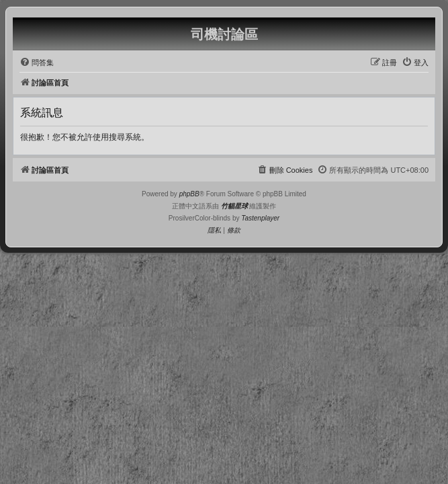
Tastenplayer (260, 218)
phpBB (189, 194)
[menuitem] (37, 63)
